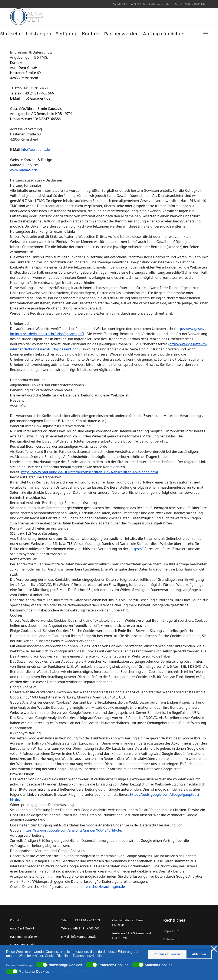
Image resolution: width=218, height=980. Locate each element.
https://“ (137, 549)
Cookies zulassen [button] (167, 954)
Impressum (171, 931)
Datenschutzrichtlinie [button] (89, 956)
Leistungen (39, 34)
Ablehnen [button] (199, 954)
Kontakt (91, 34)
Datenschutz (172, 939)
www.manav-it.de (24, 170)
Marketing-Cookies (34, 972)
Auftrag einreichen (164, 34)
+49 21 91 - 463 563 (129, 4)
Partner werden (121, 34)
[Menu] (205, 34)
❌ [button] (214, 949)
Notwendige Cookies (65, 965)
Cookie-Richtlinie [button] (58, 956)
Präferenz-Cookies (113, 965)
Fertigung (67, 34)
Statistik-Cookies (159, 965)
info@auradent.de (158, 4)
